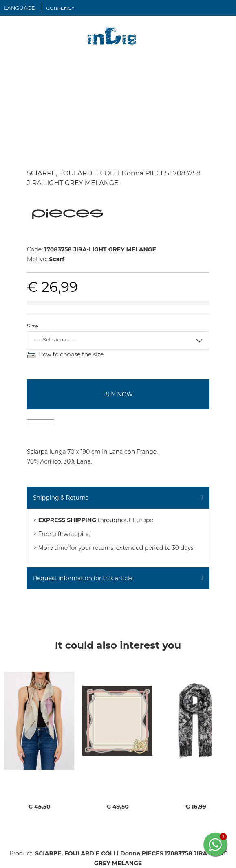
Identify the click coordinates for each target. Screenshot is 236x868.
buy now (118, 394)
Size (33, 326)
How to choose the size (71, 354)
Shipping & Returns (61, 498)
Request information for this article (83, 578)
